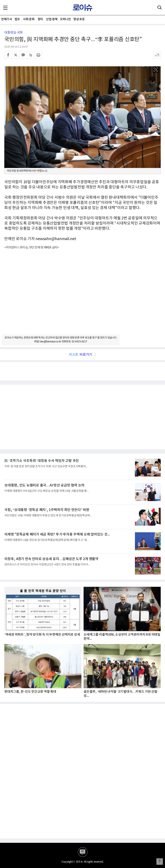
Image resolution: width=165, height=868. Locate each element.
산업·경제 (52, 19)
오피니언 (65, 19)
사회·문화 (29, 19)
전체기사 (6, 19)
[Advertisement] (82, 296)
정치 (40, 19)
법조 (17, 19)
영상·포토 (79, 19)
